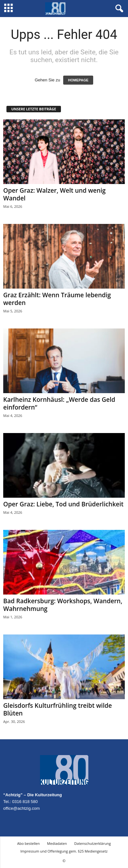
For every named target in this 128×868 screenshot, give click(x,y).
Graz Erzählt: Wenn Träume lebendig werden (57, 299)
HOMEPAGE (78, 80)
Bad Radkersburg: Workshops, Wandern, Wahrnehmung (63, 605)
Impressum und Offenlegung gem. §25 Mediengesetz (64, 851)
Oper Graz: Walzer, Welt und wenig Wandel (54, 194)
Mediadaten (57, 843)
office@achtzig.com (21, 808)
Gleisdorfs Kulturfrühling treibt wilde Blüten (58, 709)
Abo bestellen (28, 843)
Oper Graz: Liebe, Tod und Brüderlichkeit (63, 504)
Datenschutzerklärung (92, 843)
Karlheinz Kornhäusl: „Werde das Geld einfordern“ (59, 403)
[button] (118, 9)
